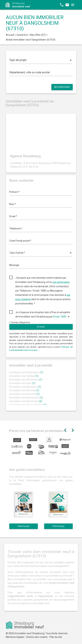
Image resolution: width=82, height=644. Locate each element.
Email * (13, 216)
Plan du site (56, 637)
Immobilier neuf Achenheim (26, 372)
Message (14, 265)
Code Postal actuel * (20, 241)
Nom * (13, 204)
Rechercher (62, 87)
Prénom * (15, 192)
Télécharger (24, 526)
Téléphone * (16, 229)
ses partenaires (61, 282)
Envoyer (41, 327)
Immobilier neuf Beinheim (25, 387)
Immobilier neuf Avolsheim (26, 380)
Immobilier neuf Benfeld (24, 390)
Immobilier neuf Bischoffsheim (28, 405)
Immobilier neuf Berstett (24, 394)
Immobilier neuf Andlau (24, 376)
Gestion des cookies (37, 637)
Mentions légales (15, 637)
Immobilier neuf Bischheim (26, 401)
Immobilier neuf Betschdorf (26, 398)
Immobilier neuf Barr (22, 383)
